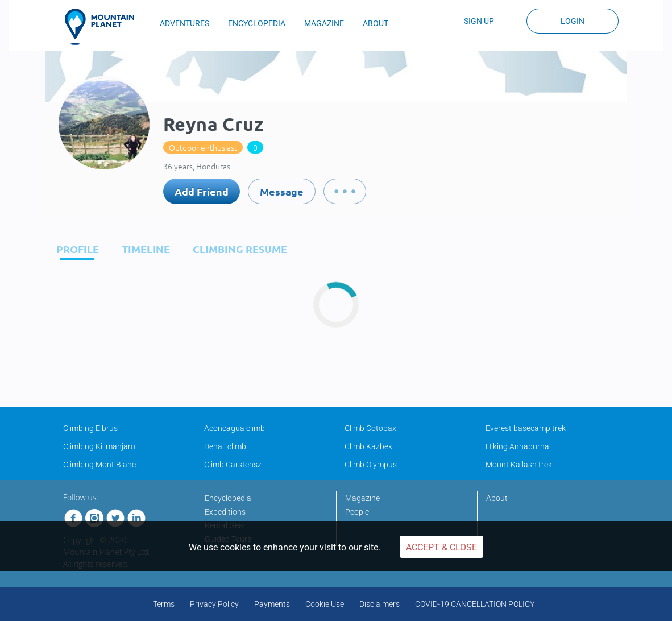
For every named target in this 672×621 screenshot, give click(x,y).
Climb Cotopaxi (371, 428)
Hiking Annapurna (517, 446)
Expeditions (225, 512)
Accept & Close (441, 547)
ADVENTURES (184, 23)
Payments (272, 604)
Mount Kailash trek (519, 465)
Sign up (479, 21)
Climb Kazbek (368, 446)
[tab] (75, 249)
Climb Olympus (371, 465)
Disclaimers (379, 604)
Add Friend (202, 191)
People (357, 512)
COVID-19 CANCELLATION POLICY (475, 604)
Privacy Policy (214, 604)
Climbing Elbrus (90, 428)
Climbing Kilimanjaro (99, 446)
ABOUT (376, 23)
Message (282, 191)
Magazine (362, 498)
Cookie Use (325, 604)
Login (573, 21)
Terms (164, 604)
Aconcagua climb (235, 428)
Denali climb (225, 446)
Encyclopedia (228, 498)
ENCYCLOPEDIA (257, 23)
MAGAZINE (324, 23)
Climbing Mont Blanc (99, 465)
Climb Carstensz (233, 465)
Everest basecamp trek (526, 428)
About (497, 498)
